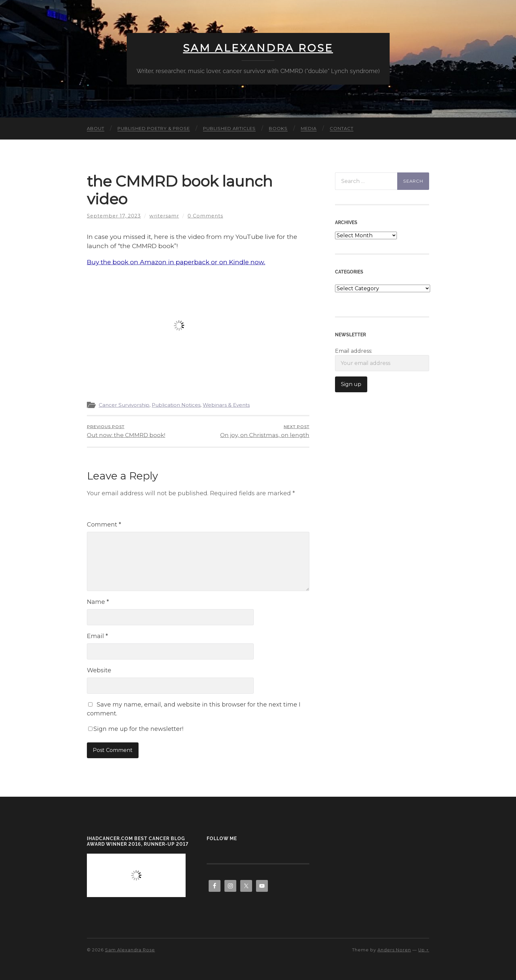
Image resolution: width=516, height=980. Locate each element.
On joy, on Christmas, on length (265, 431)
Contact (342, 128)
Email (97, 636)
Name (98, 602)
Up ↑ (424, 950)
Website (99, 670)
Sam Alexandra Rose (258, 48)
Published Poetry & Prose (154, 128)
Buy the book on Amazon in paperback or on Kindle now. (176, 262)
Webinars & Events (226, 405)
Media (309, 128)
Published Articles (229, 128)
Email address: (382, 360)
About (96, 128)
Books (278, 128)
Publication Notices (176, 405)
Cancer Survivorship (124, 405)
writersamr (164, 216)
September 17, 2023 (114, 216)
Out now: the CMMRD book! (126, 431)
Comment (104, 525)
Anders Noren (394, 950)
